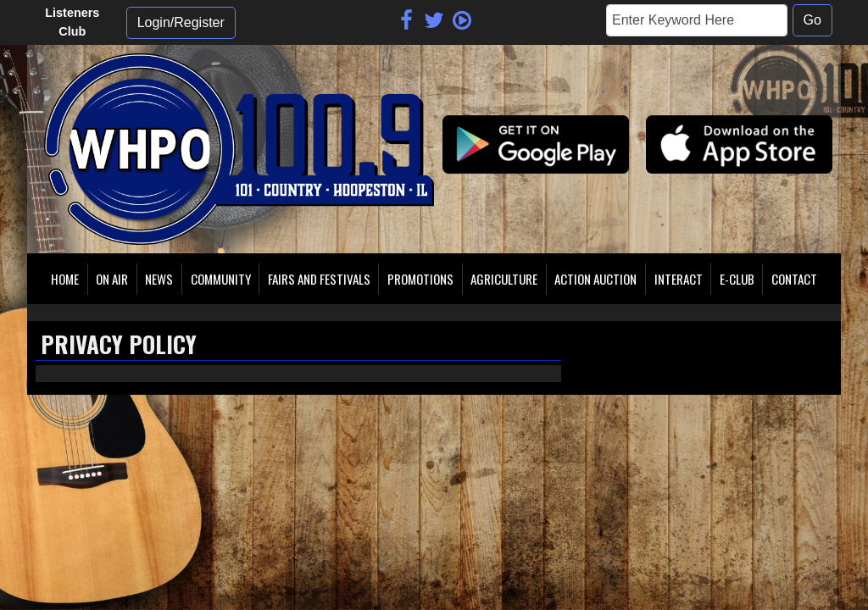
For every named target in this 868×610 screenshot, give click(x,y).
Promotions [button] (420, 279)
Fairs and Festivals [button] (319, 279)
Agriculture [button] (504, 279)
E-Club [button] (737, 279)
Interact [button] (679, 279)
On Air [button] (112, 279)
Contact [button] (794, 279)
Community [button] (221, 279)
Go (812, 20)
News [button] (159, 279)
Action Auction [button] (595, 279)
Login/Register (181, 22)
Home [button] (65, 279)
